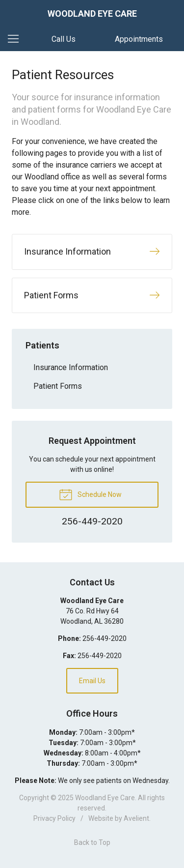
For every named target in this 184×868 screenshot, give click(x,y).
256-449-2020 (105, 638)
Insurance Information (71, 367)
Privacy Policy (54, 818)
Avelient (136, 818)
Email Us (92, 681)
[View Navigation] (17, 39)
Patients (42, 345)
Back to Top (92, 842)
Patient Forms (58, 386)
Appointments (139, 39)
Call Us (64, 39)
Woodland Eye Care (105, 798)
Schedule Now (90, 494)
